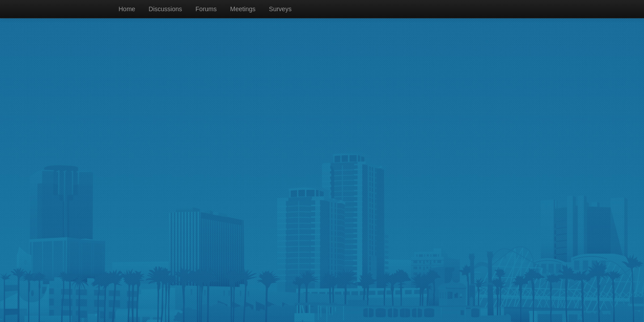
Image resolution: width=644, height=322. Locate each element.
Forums (206, 9)
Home (127, 9)
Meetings (243, 9)
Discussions (165, 9)
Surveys (280, 9)
